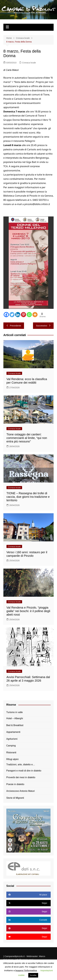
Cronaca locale (29, 63)
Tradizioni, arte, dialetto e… (21, 764)
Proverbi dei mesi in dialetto (21, 777)
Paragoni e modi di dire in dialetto (24, 771)
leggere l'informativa (26, 970)
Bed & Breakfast (15, 725)
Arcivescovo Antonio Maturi (21, 791)
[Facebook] (6, 315)
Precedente (14, 326)
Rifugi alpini (12, 759)
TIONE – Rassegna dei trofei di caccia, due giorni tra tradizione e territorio (28, 497)
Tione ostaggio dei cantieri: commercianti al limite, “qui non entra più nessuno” (27, 438)
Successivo (43, 326)
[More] (35, 315)
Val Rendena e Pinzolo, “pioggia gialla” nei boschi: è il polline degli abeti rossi (28, 611)
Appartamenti (13, 732)
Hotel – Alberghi (15, 718)
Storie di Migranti (15, 798)
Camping (11, 746)
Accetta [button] (33, 975)
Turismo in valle (15, 712)
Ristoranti (11, 752)
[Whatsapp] (29, 315)
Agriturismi (12, 739)
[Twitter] (12, 315)
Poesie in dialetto (15, 784)
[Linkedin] (18, 315)
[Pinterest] (23, 315)
